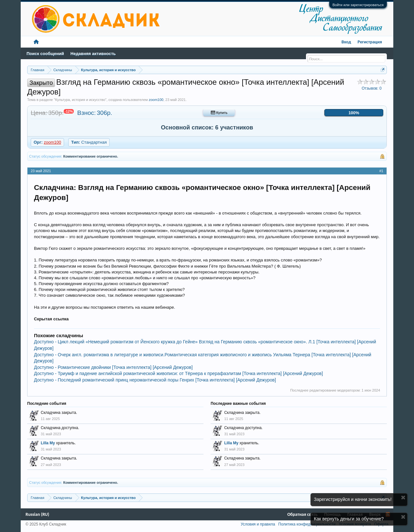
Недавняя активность (93, 54)
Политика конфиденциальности (307, 524)
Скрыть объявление (403, 498)
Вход (346, 42)
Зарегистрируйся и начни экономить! (353, 499)
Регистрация (370, 42)
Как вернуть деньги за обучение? (349, 519)
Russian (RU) (37, 514)
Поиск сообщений (45, 54)
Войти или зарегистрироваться (358, 5)
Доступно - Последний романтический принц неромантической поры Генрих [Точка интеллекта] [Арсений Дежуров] (155, 380)
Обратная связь (302, 514)
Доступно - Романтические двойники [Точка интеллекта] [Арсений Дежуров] (113, 367)
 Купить (219, 113)
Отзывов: (372, 88)
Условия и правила (258, 524)
